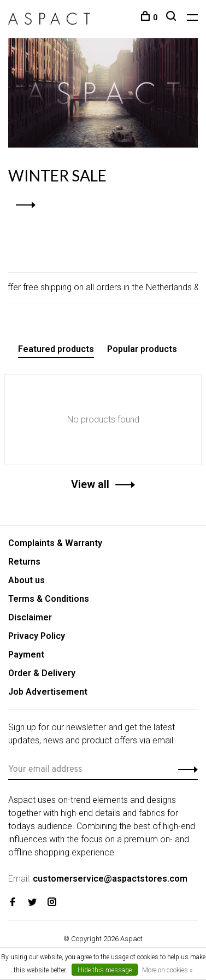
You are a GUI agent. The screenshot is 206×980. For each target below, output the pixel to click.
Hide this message (105, 970)
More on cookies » (167, 970)
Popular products (142, 349)
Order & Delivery (42, 673)
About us (27, 580)
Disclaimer (30, 617)
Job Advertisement (48, 692)
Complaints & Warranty (55, 543)
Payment (26, 655)
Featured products (56, 349)
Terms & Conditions (49, 599)
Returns (24, 562)
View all (90, 484)
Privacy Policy (37, 636)
